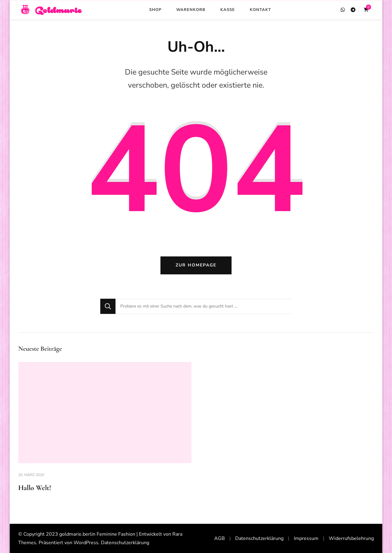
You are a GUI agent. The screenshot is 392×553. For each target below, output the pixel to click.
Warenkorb (191, 10)
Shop (155, 10)
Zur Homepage (196, 265)
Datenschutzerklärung (125, 543)
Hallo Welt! (35, 488)
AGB (220, 538)
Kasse (228, 10)
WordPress (86, 543)
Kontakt (260, 10)
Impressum (306, 538)
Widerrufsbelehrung (351, 538)
